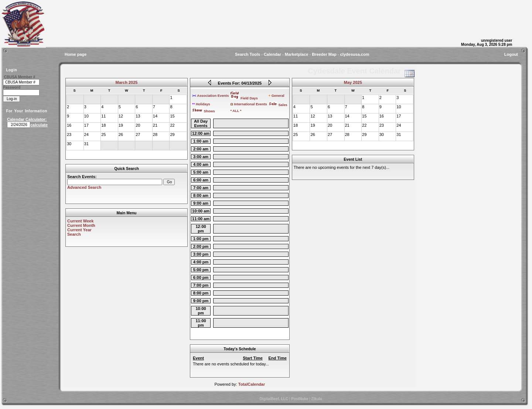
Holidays (201, 104)
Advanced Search (84, 187)
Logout (511, 54)
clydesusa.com (355, 54)
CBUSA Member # (20, 77)
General (277, 96)
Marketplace (297, 54)
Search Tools (248, 54)
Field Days (244, 98)
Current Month (81, 225)
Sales (278, 105)
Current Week (80, 221)
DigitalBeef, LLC (274, 399)
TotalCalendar (252, 384)
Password (12, 87)
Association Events (210, 96)
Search (74, 234)
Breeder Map (324, 54)
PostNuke (300, 399)
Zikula (317, 399)
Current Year (79, 230)
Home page (76, 54)
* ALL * (236, 111)
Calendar (272, 54)
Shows (204, 111)
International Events (248, 104)
